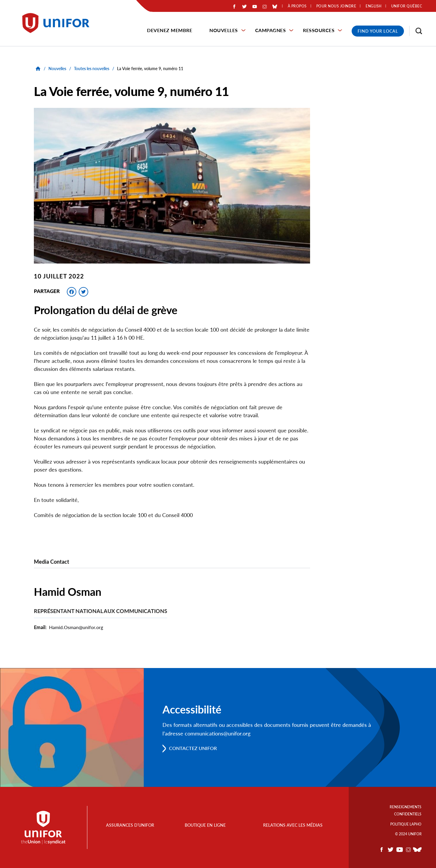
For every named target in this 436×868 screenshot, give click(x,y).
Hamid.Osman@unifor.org (76, 627)
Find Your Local (378, 31)
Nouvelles (224, 30)
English (374, 6)
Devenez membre (170, 30)
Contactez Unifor (193, 748)
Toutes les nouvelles (92, 68)
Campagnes (271, 30)
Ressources (319, 30)
